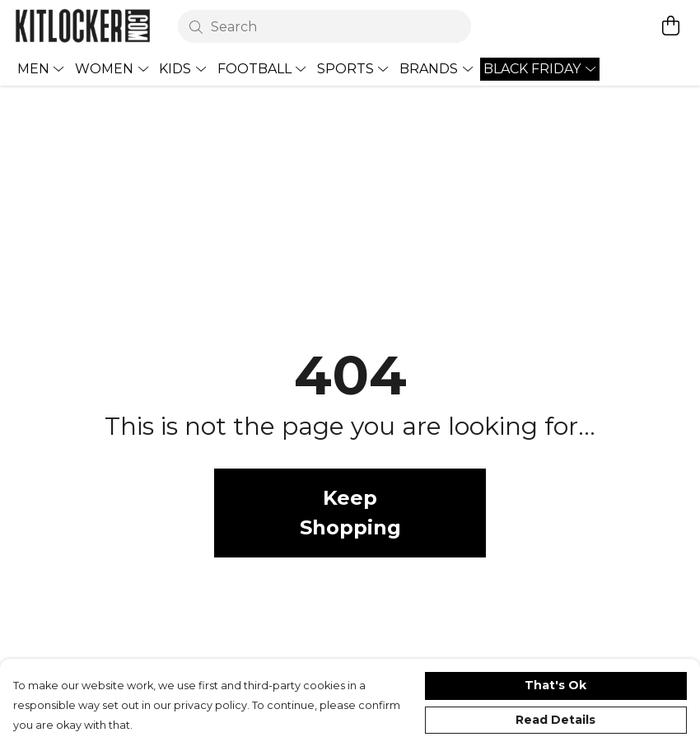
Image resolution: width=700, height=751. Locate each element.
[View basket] (670, 26)
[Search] (325, 26)
